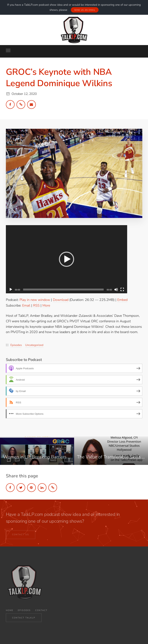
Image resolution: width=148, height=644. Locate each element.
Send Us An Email (85, 10)
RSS (36, 305)
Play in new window (35, 300)
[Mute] (116, 289)
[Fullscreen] (122, 289)
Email (26, 305)
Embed (122, 300)
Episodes (16, 345)
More (46, 305)
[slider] (63, 289)
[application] (67, 259)
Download (61, 300)
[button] (67, 259)
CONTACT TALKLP (24, 619)
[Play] (11, 289)
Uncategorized (34, 345)
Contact (41, 613)
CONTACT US (21, 536)
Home (10, 613)
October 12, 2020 (24, 94)
